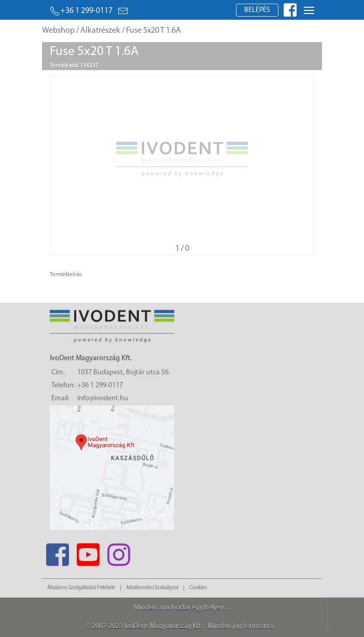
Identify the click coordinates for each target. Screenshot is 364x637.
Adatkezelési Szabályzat (152, 588)
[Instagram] (118, 552)
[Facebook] (57, 552)
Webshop (58, 31)
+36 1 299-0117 (81, 11)
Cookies (198, 588)
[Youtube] (88, 552)
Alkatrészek (100, 31)
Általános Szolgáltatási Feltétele (81, 588)
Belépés (257, 10)
